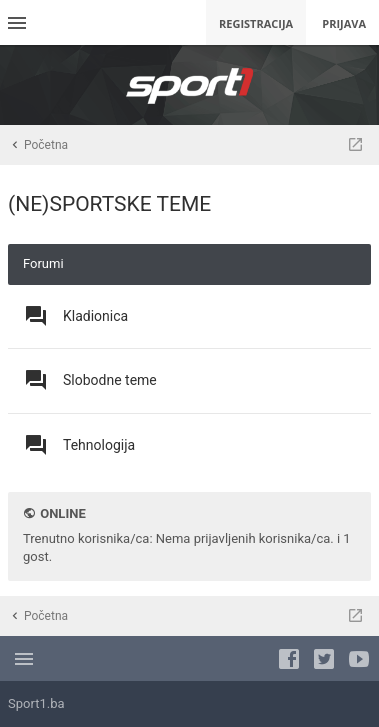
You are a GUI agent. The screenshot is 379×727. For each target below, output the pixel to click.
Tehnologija (99, 445)
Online (62, 513)
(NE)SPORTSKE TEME (109, 204)
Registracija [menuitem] (256, 23)
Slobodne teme (110, 380)
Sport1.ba (36, 703)
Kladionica (95, 316)
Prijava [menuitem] (344, 23)
